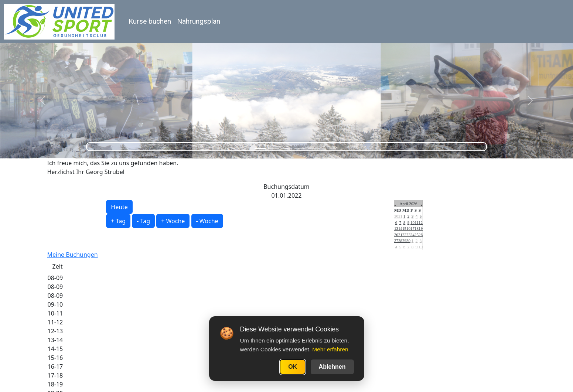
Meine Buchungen (73, 255)
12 (421, 222)
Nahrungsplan (199, 21)
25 (417, 235)
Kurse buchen (150, 21)
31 (400, 216)
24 (412, 235)
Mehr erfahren (330, 349)
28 (400, 241)
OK (293, 367)
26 (421, 235)
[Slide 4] (300, 148)
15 (404, 228)
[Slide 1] (260, 148)
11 (417, 222)
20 (396, 235)
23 (408, 235)
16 (408, 228)
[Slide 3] (287, 148)
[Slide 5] (313, 148)
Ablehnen (332, 367)
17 (412, 228)
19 (421, 228)
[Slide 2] (273, 148)
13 (396, 228)
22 (404, 235)
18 (417, 228)
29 (404, 241)
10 (412, 222)
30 (396, 216)
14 (400, 228)
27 (396, 241)
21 (400, 235)
